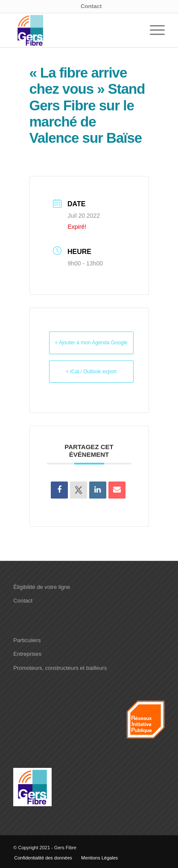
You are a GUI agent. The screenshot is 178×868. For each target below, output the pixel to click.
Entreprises (27, 654)
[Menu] (153, 30)
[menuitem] (91, 6)
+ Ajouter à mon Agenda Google (91, 343)
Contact (91, 6)
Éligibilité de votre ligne (42, 587)
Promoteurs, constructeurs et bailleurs (60, 668)
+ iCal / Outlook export (91, 372)
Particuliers (27, 640)
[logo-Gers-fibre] (74, 30)
